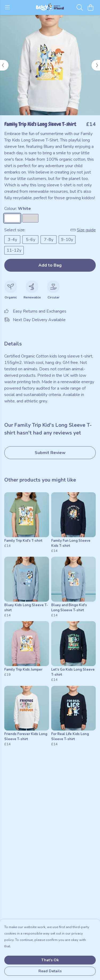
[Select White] (12, 218)
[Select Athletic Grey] (30, 218)
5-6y (31, 240)
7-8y (49, 240)
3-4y (12, 240)
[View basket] (90, 7)
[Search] (80, 7)
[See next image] (96, 65)
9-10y (67, 240)
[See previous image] (4, 65)
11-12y (14, 250)
